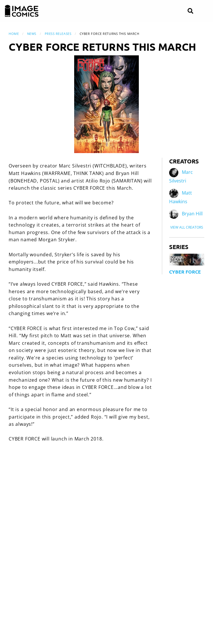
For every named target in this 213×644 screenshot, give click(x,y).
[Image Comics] (22, 11)
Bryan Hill (192, 214)
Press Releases (58, 34)
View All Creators (187, 227)
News (32, 34)
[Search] (190, 11)
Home (14, 34)
